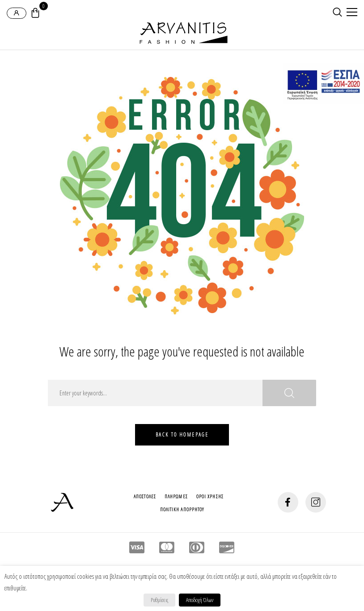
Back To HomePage (182, 435)
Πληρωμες (176, 496)
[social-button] (288, 502)
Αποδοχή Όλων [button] (200, 600)
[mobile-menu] (351, 13)
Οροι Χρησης (210, 496)
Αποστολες (145, 496)
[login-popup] (17, 13)
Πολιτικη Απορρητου (182, 509)
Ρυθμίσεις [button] (159, 600)
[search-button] (337, 12)
